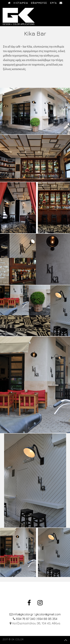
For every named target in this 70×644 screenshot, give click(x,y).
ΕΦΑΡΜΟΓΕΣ (39, 3)
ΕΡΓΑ (53, 3)
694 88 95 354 (47, 619)
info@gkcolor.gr (23, 614)
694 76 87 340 (26, 619)
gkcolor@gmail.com (48, 614)
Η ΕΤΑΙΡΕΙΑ (21, 3)
